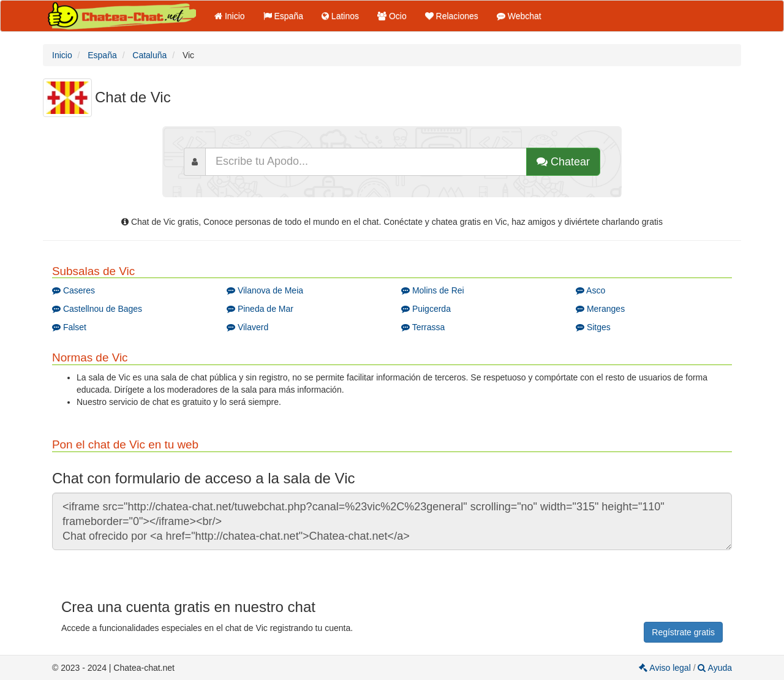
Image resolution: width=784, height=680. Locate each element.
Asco (590, 290)
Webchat (519, 16)
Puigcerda (426, 309)
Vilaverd (247, 327)
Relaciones (452, 16)
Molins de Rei (433, 290)
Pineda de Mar (260, 309)
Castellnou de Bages (97, 309)
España (283, 16)
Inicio (230, 16)
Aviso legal (666, 668)
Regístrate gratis (683, 632)
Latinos (340, 16)
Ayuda (715, 668)
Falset (69, 327)
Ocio (392, 16)
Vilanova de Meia (265, 290)
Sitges (593, 327)
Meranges (600, 309)
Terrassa (423, 327)
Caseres (73, 290)
